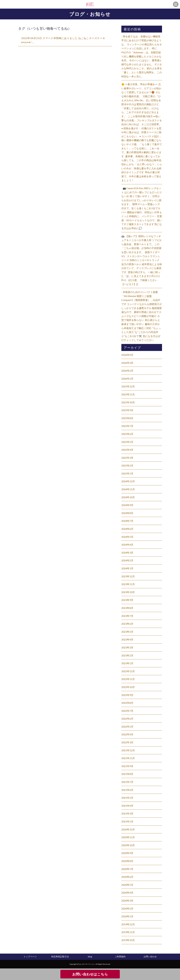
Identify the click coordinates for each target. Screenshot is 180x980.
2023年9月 (127, 600)
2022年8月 (127, 703)
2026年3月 (127, 363)
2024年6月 (127, 529)
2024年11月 (128, 489)
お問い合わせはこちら (90, 974)
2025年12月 (128, 386)
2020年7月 (127, 869)
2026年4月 (127, 355)
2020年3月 (127, 901)
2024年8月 (127, 513)
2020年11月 (128, 837)
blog (90, 956)
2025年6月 (127, 434)
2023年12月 (128, 576)
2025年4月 (127, 450)
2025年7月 (127, 426)
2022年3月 (127, 742)
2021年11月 (128, 758)
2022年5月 (127, 727)
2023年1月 (127, 663)
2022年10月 (128, 687)
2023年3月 (127, 647)
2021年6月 (127, 790)
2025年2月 (127, 465)
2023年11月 (128, 584)
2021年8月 (127, 774)
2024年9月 (127, 505)
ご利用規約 (120, 956)
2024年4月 (127, 545)
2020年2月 (127, 908)
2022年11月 (128, 679)
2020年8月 (127, 861)
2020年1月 (127, 916)
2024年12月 (128, 481)
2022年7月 (127, 711)
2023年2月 (127, 655)
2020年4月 (127, 893)
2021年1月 (127, 821)
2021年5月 (127, 798)
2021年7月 (127, 782)
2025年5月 (127, 442)
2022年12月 (128, 671)
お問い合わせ (150, 956)
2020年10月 (128, 845)
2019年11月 (128, 932)
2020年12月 (128, 829)
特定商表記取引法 (60, 956)
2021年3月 (127, 813)
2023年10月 (128, 592)
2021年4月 (127, 806)
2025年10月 (128, 402)
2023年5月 (127, 632)
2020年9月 (127, 853)
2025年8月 (127, 418)
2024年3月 (127, 553)
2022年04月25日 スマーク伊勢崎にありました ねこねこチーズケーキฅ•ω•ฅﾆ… (63, 40)
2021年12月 (128, 750)
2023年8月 (127, 608)
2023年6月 (127, 624)
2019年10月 (128, 940)
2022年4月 (127, 734)
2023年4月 (127, 639)
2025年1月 (127, 473)
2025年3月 (127, 458)
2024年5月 (127, 537)
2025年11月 (128, 394)
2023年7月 (127, 616)
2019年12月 (128, 924)
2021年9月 (127, 766)
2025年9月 (127, 410)
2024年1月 (127, 568)
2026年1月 (127, 379)
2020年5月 (127, 885)
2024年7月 (127, 521)
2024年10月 (128, 497)
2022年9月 (127, 695)
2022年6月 (127, 719)
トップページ (30, 956)
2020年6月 (127, 877)
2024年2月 (127, 560)
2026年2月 (127, 371)
